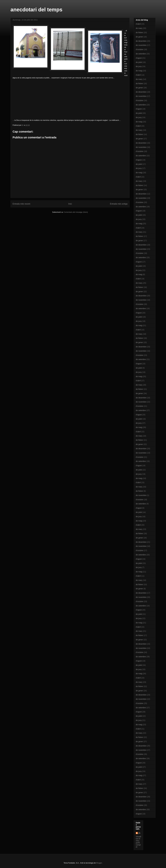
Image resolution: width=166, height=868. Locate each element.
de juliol (139, 62)
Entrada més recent (21, 204)
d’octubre (140, 49)
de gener (139, 37)
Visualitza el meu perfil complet (138, 842)
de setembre (141, 54)
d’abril (138, 24)
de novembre (141, 45)
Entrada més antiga (119, 204)
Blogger (99, 863)
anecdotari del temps (36, 10)
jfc (139, 833)
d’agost (139, 58)
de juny (139, 66)
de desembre (141, 41)
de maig (139, 71)
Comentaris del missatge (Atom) (76, 212)
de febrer (139, 32)
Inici (70, 204)
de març (139, 28)
